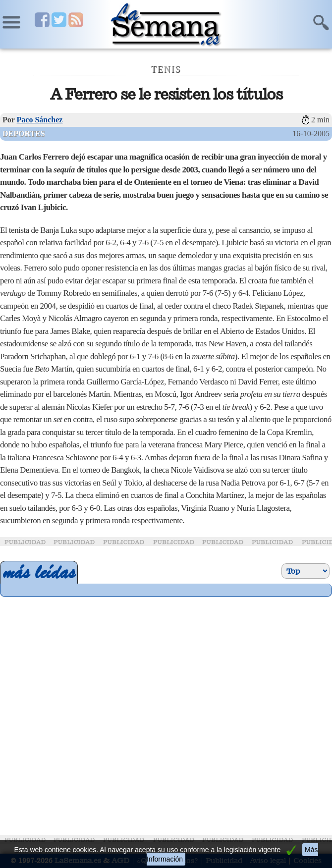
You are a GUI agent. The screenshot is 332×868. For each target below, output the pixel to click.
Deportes (24, 134)
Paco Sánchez (40, 120)
